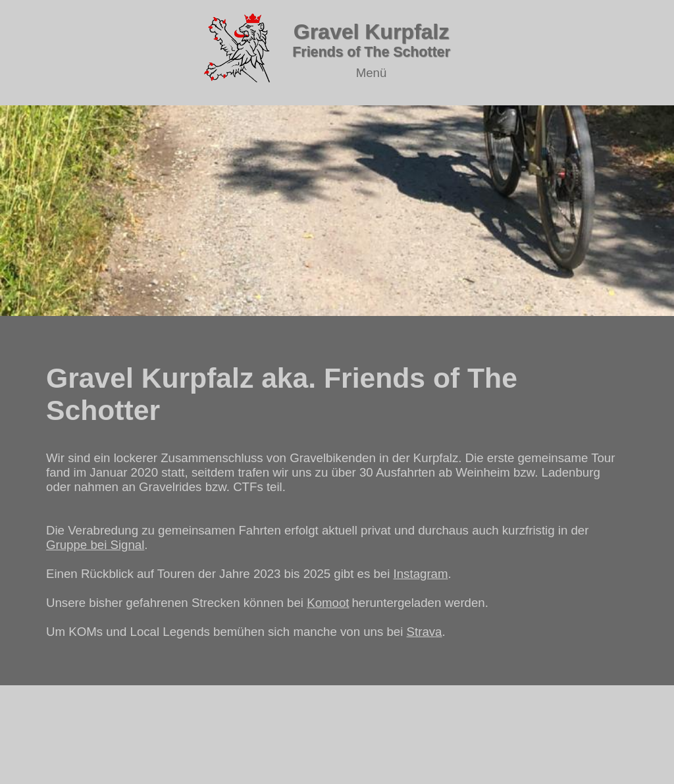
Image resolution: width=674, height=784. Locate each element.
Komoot (328, 603)
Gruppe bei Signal (95, 545)
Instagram (421, 574)
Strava (425, 632)
